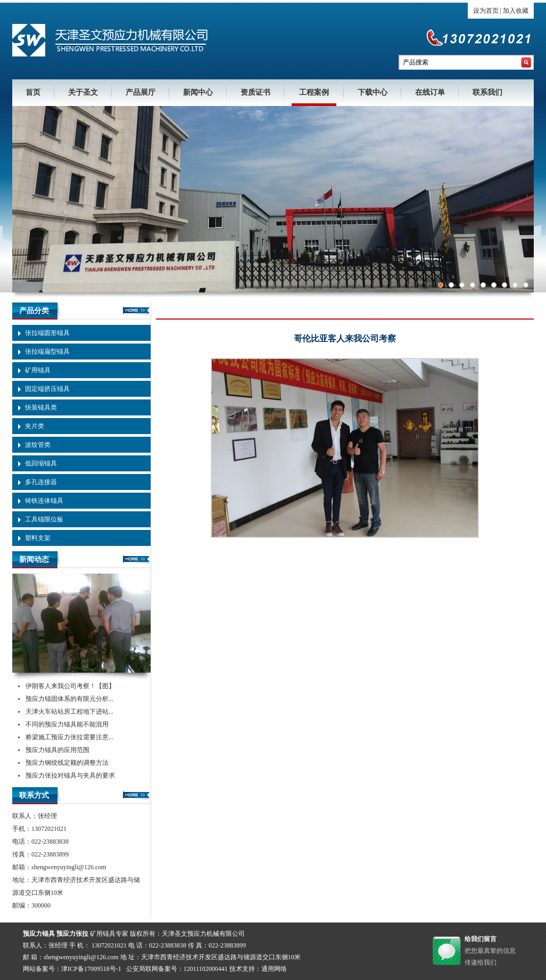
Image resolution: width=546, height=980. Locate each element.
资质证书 (255, 92)
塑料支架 (38, 538)
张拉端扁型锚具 (47, 352)
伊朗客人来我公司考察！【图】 (70, 686)
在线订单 (430, 92)
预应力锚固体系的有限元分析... (69, 699)
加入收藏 (516, 11)
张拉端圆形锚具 (47, 333)
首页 (33, 92)
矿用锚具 (38, 370)
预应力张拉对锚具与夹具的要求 (70, 775)
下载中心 (373, 92)
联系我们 (487, 92)
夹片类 (35, 426)
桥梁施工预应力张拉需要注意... (69, 737)
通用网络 (274, 969)
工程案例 (314, 92)
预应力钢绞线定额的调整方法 (67, 763)
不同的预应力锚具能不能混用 (67, 724)
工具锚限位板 (44, 519)
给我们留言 (481, 939)
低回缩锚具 (41, 463)
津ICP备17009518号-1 (91, 969)
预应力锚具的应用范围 (57, 750)
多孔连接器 (41, 482)
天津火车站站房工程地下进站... (69, 712)
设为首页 (486, 11)
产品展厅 (140, 92)
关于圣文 (83, 92)
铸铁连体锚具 (44, 501)
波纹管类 (38, 445)
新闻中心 (198, 92)
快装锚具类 (41, 407)
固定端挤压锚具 (47, 389)
